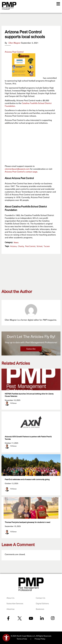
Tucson (47, 246)
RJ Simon (14, 403)
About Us (10, 598)
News (16, 243)
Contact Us (40, 598)
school (39, 246)
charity (21, 246)
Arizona (13, 246)
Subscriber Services (15, 604)
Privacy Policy (40, 639)
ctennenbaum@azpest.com (17, 169)
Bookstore (40, 609)
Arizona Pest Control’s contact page (21, 172)
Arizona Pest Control (14, 52)
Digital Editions (42, 604)
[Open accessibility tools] (6, 638)
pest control (30, 246)
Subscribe (31, 349)
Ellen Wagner (15, 43)
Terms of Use (22, 639)
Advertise (11, 609)
